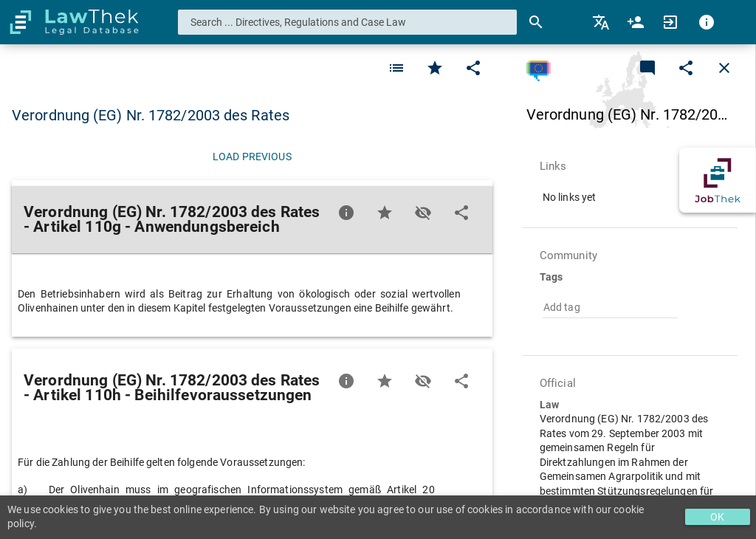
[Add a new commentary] (647, 68)
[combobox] (348, 22)
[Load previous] (252, 157)
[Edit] (473, 68)
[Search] (536, 22)
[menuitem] (602, 22)
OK (717, 517)
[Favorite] (396, 68)
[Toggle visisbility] (423, 213)
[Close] (724, 68)
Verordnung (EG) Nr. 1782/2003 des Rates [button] (151, 115)
